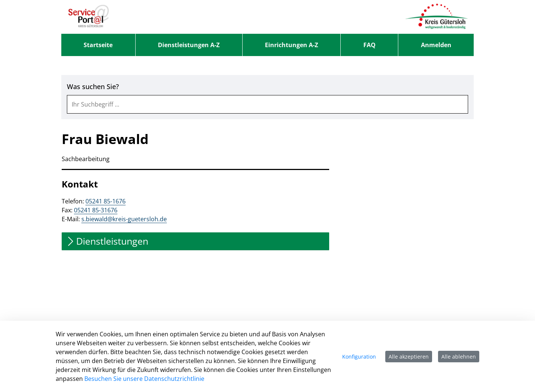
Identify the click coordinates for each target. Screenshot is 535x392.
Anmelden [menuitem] (436, 45)
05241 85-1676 (106, 201)
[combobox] (267, 104)
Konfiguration (359, 357)
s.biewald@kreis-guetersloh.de (124, 219)
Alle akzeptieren (409, 357)
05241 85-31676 (96, 210)
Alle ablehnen (459, 357)
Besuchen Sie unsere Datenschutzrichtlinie (144, 379)
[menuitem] (98, 45)
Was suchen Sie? (93, 87)
